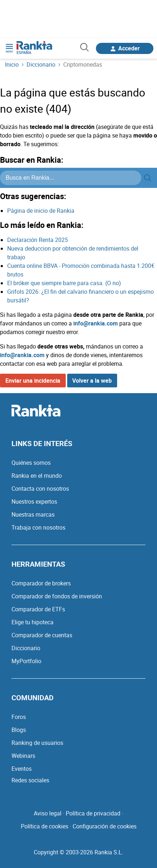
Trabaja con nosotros (38, 527)
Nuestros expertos (34, 502)
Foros (19, 717)
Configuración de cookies (105, 826)
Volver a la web (92, 381)
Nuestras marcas (33, 514)
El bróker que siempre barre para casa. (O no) (64, 283)
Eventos (22, 769)
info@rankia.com (96, 323)
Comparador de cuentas (42, 635)
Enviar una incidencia (33, 381)
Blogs (19, 730)
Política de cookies (45, 826)
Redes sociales (30, 780)
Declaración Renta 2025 (38, 240)
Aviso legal (48, 813)
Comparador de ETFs (38, 609)
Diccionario (26, 648)
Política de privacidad (93, 813)
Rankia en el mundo (37, 476)
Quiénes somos (31, 463)
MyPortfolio (26, 661)
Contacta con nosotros (40, 489)
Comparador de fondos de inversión (57, 596)
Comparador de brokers (41, 583)
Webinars (23, 756)
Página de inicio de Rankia (41, 211)
